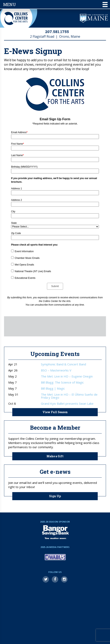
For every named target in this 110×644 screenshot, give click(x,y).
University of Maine (94, 18)
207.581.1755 (57, 32)
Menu (55, 4)
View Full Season (55, 412)
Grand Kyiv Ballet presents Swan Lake (67, 404)
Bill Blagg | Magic (53, 388)
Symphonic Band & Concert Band (63, 364)
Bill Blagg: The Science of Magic (62, 382)
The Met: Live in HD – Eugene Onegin (67, 376)
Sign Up (55, 496)
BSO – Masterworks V (56, 370)
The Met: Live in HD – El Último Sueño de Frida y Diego (69, 396)
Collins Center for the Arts (16, 18)
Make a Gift (55, 456)
